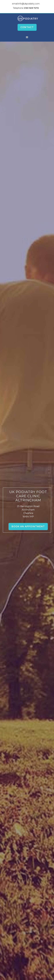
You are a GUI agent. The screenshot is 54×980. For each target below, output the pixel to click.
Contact (27, 27)
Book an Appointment (28, 526)
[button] (27, 37)
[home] (27, 18)
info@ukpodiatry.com (29, 4)
